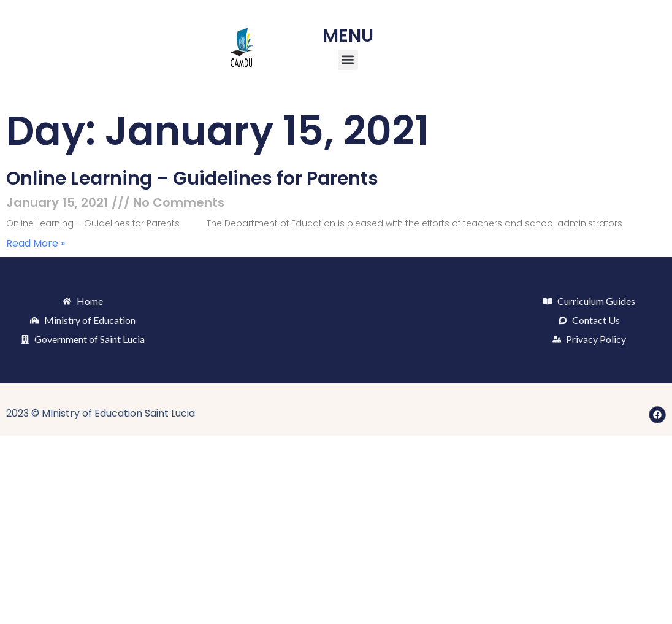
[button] (348, 60)
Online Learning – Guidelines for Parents (192, 179)
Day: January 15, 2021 (218, 131)
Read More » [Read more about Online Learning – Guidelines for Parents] (36, 243)
